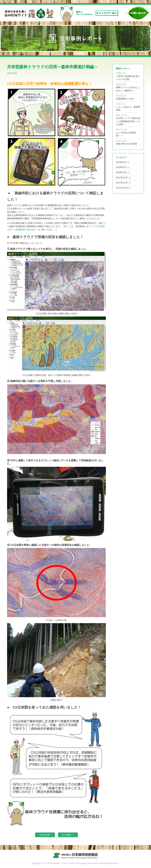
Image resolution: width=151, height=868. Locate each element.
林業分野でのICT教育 (127, 144)
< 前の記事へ (45, 835)
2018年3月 (121, 167)
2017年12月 (122, 178)
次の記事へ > (68, 835)
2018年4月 (121, 162)
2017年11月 (122, 183)
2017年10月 (122, 188)
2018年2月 (121, 172)
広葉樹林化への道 (125, 99)
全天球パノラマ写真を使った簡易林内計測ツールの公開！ (128, 121)
